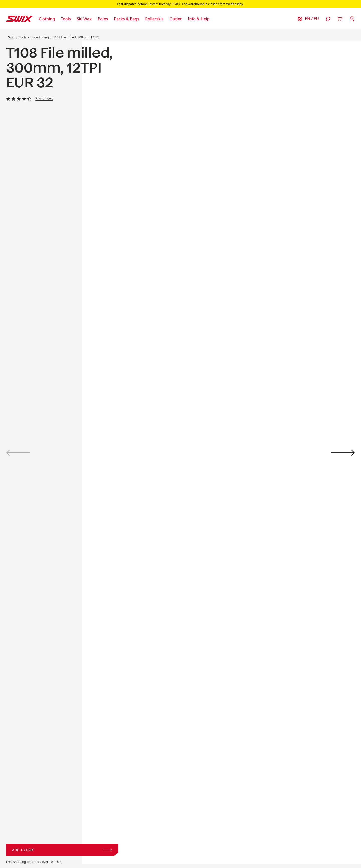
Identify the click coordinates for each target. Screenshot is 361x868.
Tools (23, 37)
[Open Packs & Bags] (126, 19)
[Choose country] (308, 19)
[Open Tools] (66, 19)
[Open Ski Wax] (84, 19)
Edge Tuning (40, 37)
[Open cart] (340, 19)
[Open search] (328, 19)
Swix (11, 37)
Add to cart (62, 850)
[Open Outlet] (176, 19)
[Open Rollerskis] (154, 19)
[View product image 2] (343, 453)
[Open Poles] (103, 19)
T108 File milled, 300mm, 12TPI (76, 37)
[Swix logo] (19, 19)
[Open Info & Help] (199, 19)
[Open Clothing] (47, 19)
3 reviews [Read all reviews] (44, 99)
